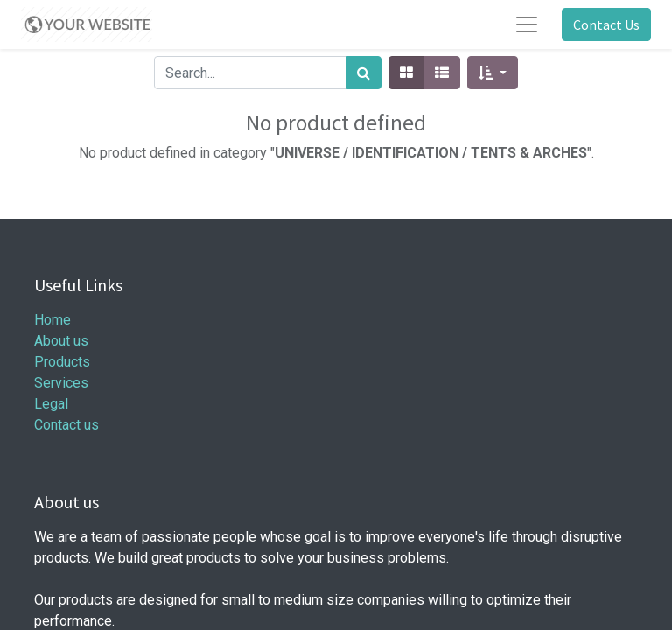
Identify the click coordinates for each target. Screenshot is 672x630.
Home (52, 320)
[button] (492, 73)
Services (61, 383)
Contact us (66, 425)
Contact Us (606, 24)
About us (61, 341)
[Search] (364, 73)
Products (62, 362)
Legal (51, 404)
